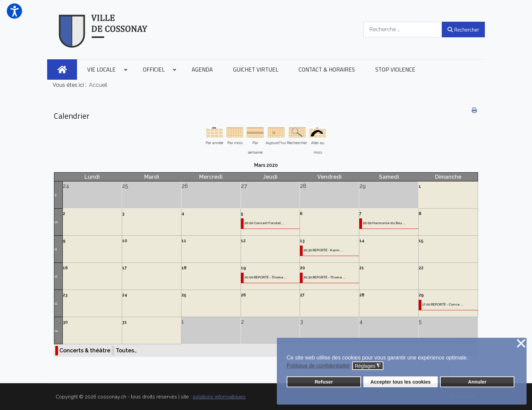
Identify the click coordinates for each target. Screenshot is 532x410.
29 (421, 295)
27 (302, 295)
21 (362, 268)
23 (65, 295)
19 (243, 268)
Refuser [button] (324, 382)
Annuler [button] (477, 382)
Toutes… (126, 350)
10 (56, 222)
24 (125, 295)
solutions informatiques (219, 397)
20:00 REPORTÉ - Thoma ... (266, 277)
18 (184, 268)
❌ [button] (521, 344)
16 (65, 268)
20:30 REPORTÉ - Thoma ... (325, 277)
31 (125, 322)
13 (302, 241)
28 (362, 295)
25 (184, 295)
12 (243, 241)
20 (302, 268)
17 (125, 268)
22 (421, 268)
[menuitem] (62, 70)
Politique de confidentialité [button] (318, 366)
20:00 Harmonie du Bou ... (384, 223)
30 (65, 322)
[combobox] (403, 29)
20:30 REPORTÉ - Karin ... (323, 250)
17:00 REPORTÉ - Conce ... (443, 304)
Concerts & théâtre (85, 350)
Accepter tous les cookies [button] (401, 382)
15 (421, 241)
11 (56, 249)
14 (362, 241)
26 (243, 295)
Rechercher (463, 30)
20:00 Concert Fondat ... (264, 223)
